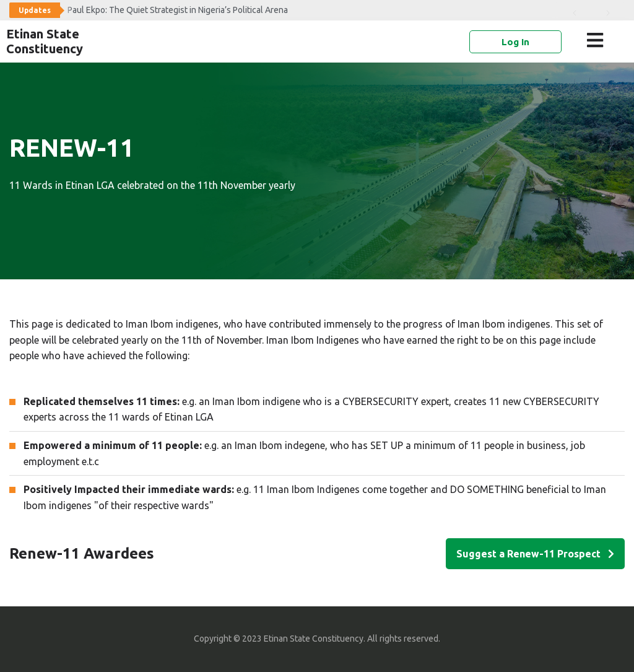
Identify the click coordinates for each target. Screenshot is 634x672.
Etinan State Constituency (45, 41)
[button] (597, 40)
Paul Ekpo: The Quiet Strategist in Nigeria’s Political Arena (178, 10)
